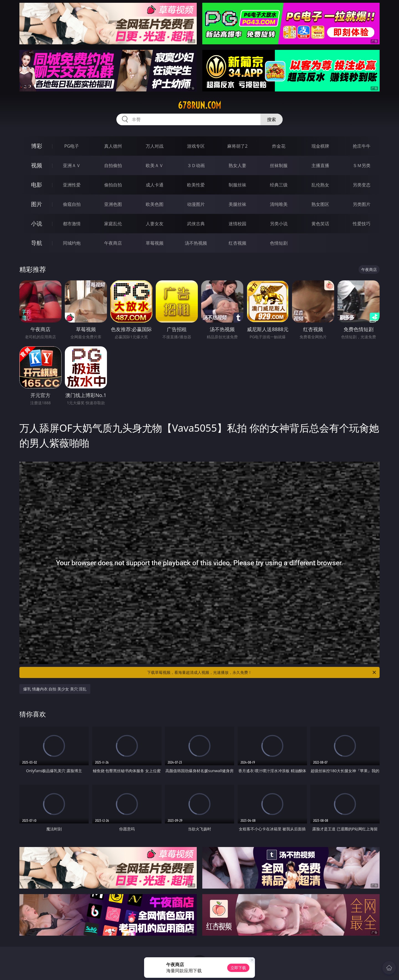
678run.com (199, 105)
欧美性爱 (196, 185)
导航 (37, 243)
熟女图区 (320, 204)
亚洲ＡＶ (72, 165)
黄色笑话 (320, 224)
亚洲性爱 (72, 185)
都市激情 (72, 224)
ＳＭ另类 (362, 165)
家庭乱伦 (113, 224)
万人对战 (155, 146)
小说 (37, 223)
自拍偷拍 (113, 165)
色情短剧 (279, 243)
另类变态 (362, 185)
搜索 (272, 119)
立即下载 (238, 968)
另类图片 (362, 204)
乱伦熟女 (320, 185)
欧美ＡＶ (155, 165)
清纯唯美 (279, 204)
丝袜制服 (279, 165)
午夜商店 (113, 243)
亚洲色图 (113, 204)
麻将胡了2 (237, 146)
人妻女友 (155, 224)
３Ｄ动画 (196, 165)
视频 (37, 165)
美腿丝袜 (237, 204)
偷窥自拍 (72, 204)
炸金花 (279, 146)
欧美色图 (155, 204)
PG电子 (72, 146)
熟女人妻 (237, 165)
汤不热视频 (196, 243)
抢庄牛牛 (362, 146)
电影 (37, 185)
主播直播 (320, 165)
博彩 (37, 146)
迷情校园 (237, 224)
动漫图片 (196, 204)
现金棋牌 (320, 146)
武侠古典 (196, 224)
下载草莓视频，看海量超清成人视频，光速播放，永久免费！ (262, 672)
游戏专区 (196, 146)
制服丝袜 (237, 185)
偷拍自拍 (113, 185)
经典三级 (279, 185)
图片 (37, 204)
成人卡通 (155, 185)
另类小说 (279, 224)
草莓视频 (155, 243)
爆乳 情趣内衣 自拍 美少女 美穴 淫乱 (55, 689)
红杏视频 (237, 243)
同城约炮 (72, 243)
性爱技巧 (362, 224)
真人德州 (113, 146)
